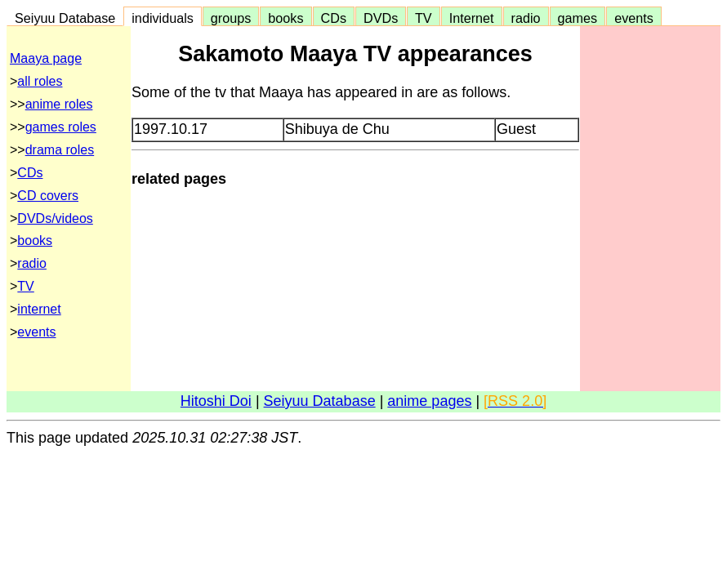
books (285, 18)
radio (526, 18)
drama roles (60, 150)
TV (423, 18)
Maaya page (46, 58)
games (578, 18)
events (634, 18)
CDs (334, 18)
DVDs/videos (55, 218)
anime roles (59, 104)
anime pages (429, 401)
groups (231, 18)
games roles (61, 127)
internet (39, 309)
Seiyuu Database (65, 18)
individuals (163, 18)
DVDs (381, 18)
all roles (40, 81)
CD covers (48, 196)
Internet (472, 18)
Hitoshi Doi (216, 401)
